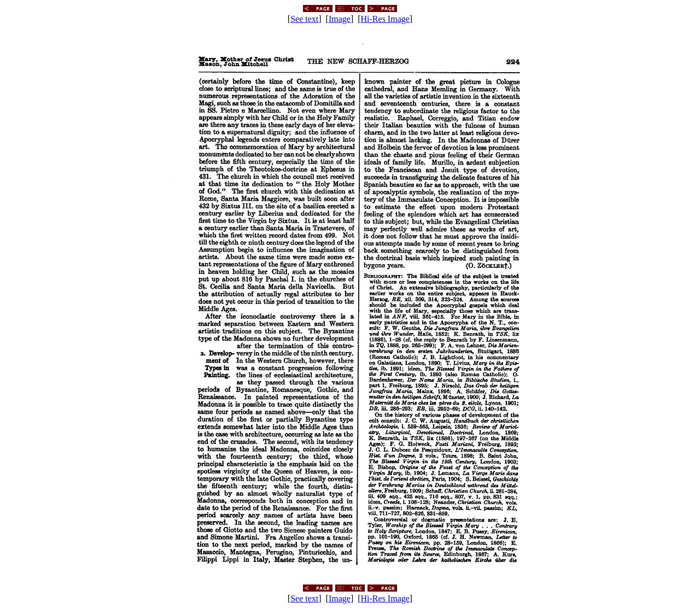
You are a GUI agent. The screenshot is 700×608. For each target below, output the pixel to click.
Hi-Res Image (385, 19)
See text (304, 19)
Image (340, 19)
